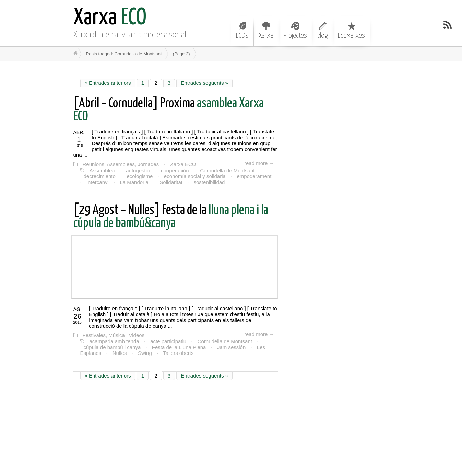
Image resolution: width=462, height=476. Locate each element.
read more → (259, 163)
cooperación (175, 170)
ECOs (242, 31)
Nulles (120, 353)
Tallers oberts (178, 353)
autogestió (138, 170)
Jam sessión (231, 347)
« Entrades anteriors (108, 83)
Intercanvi (98, 182)
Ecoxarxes (351, 31)
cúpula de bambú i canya (112, 347)
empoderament (254, 176)
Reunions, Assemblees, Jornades (121, 164)
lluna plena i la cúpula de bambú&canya (171, 217)
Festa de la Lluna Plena (179, 347)
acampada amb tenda (114, 341)
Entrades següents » (204, 83)
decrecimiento (100, 176)
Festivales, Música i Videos (114, 335)
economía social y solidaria (195, 176)
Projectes (295, 31)
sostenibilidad (209, 182)
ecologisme (140, 176)
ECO (110, 18)
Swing (145, 353)
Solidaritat (171, 182)
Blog (322, 31)
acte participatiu (168, 341)
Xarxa (266, 31)
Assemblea (102, 170)
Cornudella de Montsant (227, 170)
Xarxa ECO (183, 164)
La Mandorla (134, 182)
